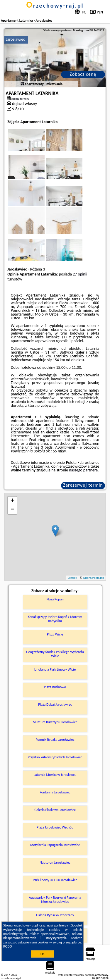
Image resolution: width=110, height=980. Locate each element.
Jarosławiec (15, 39)
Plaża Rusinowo (55, 687)
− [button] (12, 510)
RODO (8, 946)
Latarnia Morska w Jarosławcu (55, 775)
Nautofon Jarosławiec (55, 862)
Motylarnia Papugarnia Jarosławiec (55, 845)
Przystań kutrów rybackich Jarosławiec (55, 757)
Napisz (105, 978)
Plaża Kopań (55, 599)
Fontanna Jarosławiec (55, 792)
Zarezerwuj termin (83, 485)
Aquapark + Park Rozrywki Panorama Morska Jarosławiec (55, 900)
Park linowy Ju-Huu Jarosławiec (55, 880)
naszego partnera (83, 470)
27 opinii (80, 274)
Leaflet (72, 578)
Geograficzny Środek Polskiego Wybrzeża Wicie (55, 654)
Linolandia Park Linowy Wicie (55, 669)
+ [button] (12, 501)
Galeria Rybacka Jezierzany (55, 915)
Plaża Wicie (55, 634)
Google (76, 925)
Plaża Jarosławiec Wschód (55, 827)
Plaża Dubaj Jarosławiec (55, 705)
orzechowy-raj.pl (55, 6)
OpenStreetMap (94, 578)
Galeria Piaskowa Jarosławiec (55, 810)
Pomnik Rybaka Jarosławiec (55, 740)
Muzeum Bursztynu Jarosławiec (55, 722)
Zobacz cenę (83, 74)
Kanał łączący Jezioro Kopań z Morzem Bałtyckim (55, 619)
